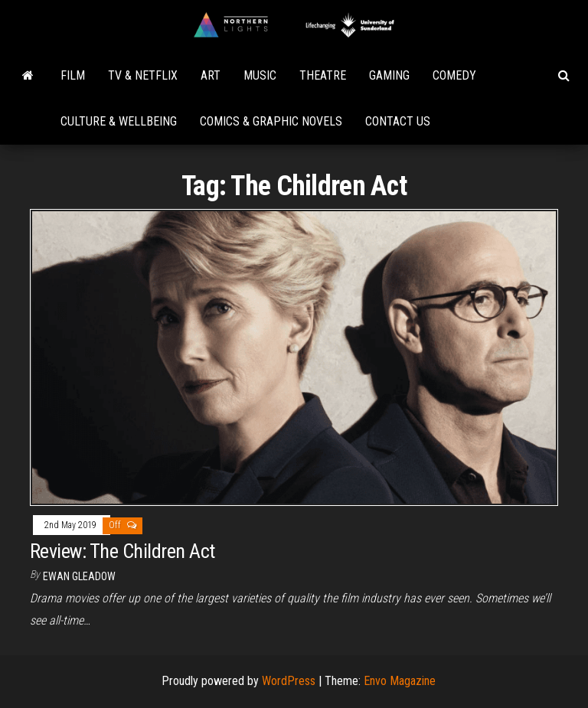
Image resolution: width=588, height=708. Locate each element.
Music (260, 75)
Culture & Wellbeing (119, 121)
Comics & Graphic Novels (271, 121)
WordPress (289, 681)
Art (211, 75)
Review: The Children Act (122, 551)
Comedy (454, 75)
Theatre (323, 75)
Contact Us (398, 121)
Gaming (389, 75)
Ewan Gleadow (79, 576)
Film (73, 75)
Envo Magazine (400, 681)
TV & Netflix (143, 75)
